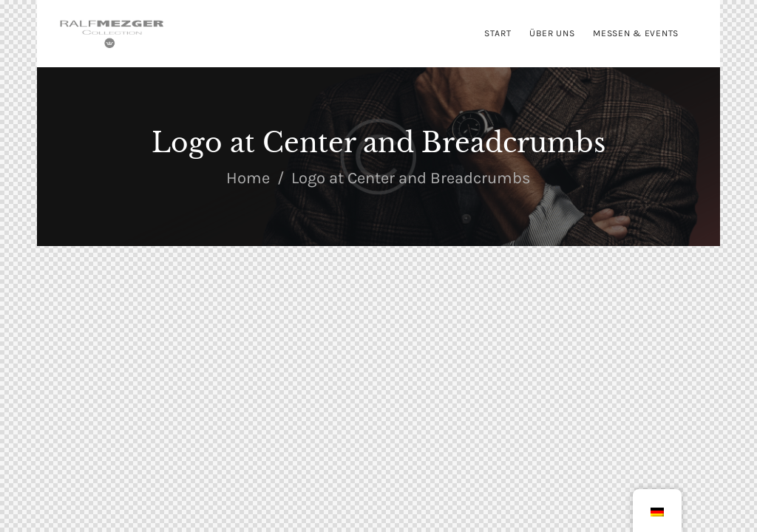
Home (248, 178)
